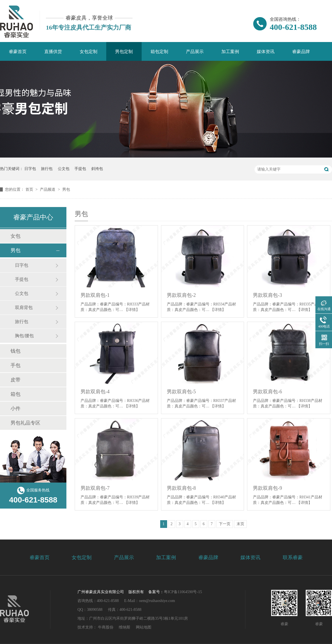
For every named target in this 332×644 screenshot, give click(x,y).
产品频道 (48, 189)
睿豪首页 (18, 52)
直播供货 (53, 52)
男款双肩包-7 (95, 488)
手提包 (80, 169)
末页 (240, 524)
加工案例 (230, 52)
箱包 (15, 394)
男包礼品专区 (25, 423)
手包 (15, 365)
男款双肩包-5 (181, 392)
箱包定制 (159, 52)
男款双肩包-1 (95, 295)
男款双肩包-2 (181, 295)
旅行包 (47, 169)
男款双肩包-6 (267, 392)
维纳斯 (124, 627)
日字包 (30, 169)
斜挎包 (97, 169)
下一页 (225, 524)
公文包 (64, 169)
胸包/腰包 (24, 336)
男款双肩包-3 (267, 295)
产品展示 (195, 52)
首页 (30, 189)
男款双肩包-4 (95, 392)
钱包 (15, 351)
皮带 (15, 380)
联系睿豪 (293, 557)
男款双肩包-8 (181, 488)
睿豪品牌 (301, 52)
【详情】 (132, 310)
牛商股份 (106, 627)
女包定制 (89, 52)
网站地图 (144, 627)
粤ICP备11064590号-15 (183, 592)
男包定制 (124, 52)
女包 (15, 236)
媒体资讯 (266, 52)
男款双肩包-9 (267, 488)
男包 (66, 189)
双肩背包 (24, 307)
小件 (15, 409)
